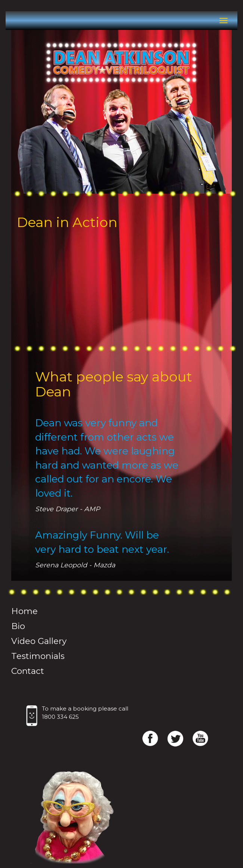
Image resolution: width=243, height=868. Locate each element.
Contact (28, 671)
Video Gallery (39, 641)
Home (24, 611)
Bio (18, 626)
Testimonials (38, 656)
